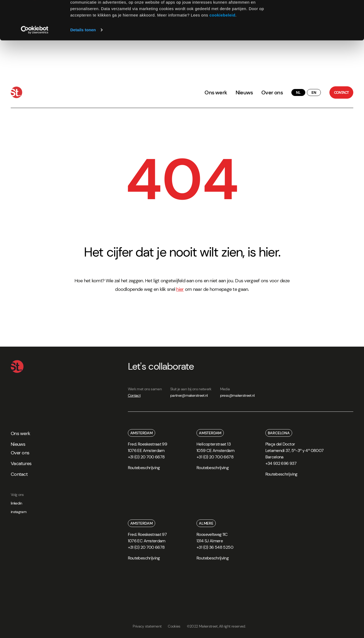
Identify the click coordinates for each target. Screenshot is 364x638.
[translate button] (298, 92)
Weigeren (319, 29)
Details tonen (83, 66)
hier (180, 289)
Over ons (272, 92)
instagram (19, 512)
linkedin (16, 503)
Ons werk (216, 92)
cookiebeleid (222, 52)
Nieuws (244, 92)
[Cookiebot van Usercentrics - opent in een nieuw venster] (35, 66)
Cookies (174, 626)
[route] (144, 470)
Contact (134, 395)
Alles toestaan (319, 13)
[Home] (16, 92)
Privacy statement (147, 626)
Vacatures (21, 463)
